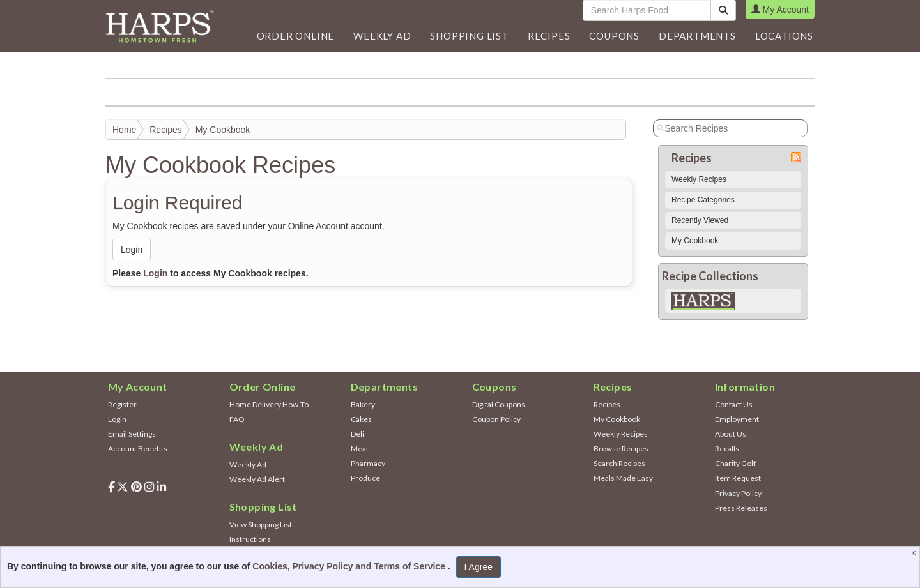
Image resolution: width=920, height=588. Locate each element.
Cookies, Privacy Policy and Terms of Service (350, 566)
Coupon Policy (496, 419)
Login (132, 250)
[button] (382, 36)
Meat (360, 449)
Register (122, 404)
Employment (737, 419)
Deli (357, 434)
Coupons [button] (614, 36)
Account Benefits (138, 449)
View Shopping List (261, 524)
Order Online (296, 36)
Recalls (727, 449)
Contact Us (734, 404)
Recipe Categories (703, 200)
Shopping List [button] (469, 36)
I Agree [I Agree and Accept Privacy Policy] (479, 567)
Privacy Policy (738, 493)
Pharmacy (368, 463)
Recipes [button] (549, 36)
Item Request (738, 478)
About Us (731, 434)
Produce (365, 478)
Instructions (250, 539)
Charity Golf (735, 463)
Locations (784, 36)
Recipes (166, 130)
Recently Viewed (700, 220)
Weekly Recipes (699, 179)
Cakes (361, 419)
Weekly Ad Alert (257, 479)
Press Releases (741, 508)
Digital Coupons (499, 404)
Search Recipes (619, 463)
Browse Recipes (621, 449)
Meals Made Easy (623, 478)
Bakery (363, 404)
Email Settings (132, 434)
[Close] (915, 553)
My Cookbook (223, 130)
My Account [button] (780, 10)
